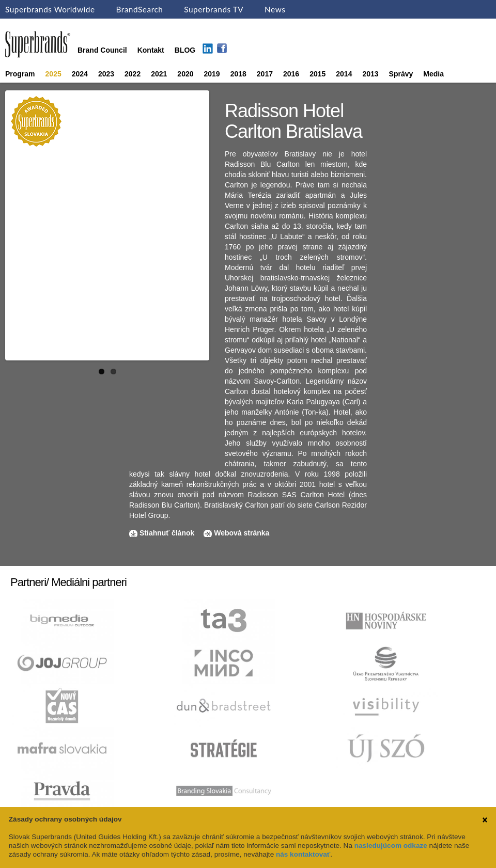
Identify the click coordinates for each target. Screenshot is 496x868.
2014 (344, 74)
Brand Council (102, 50)
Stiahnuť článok (168, 533)
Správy (401, 74)
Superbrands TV (214, 9)
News (275, 9)
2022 (133, 74)
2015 (317, 74)
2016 (291, 74)
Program (20, 74)
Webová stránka (242, 533)
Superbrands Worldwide (50, 9)
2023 (106, 74)
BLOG (185, 50)
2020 (185, 74)
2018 (238, 74)
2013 (370, 74)
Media (433, 74)
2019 (212, 74)
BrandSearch (139, 9)
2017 (265, 74)
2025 (53, 74)
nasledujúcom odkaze (391, 846)
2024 (80, 74)
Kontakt (151, 50)
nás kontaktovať (303, 854)
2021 (159, 74)
